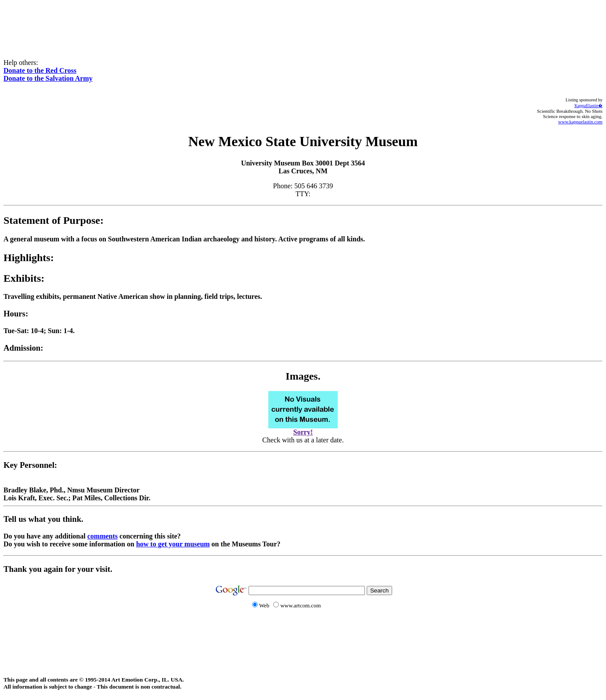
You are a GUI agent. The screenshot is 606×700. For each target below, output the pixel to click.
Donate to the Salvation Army (48, 78)
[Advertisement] (303, 23)
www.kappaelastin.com (580, 122)
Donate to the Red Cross (40, 70)
